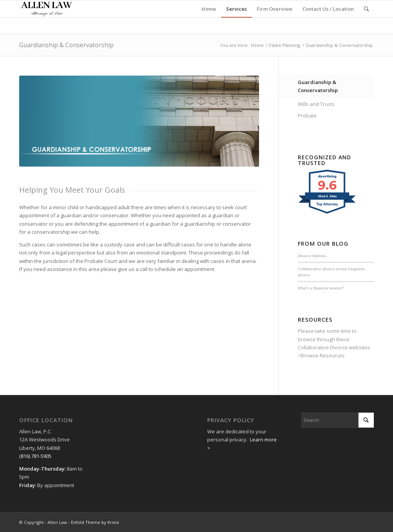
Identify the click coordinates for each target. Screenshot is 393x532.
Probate (307, 116)
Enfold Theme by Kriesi (95, 522)
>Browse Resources (321, 355)
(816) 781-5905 (35, 456)
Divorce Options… (314, 256)
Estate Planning (285, 45)
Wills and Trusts (316, 104)
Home (257, 45)
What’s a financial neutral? (321, 288)
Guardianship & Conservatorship (66, 45)
